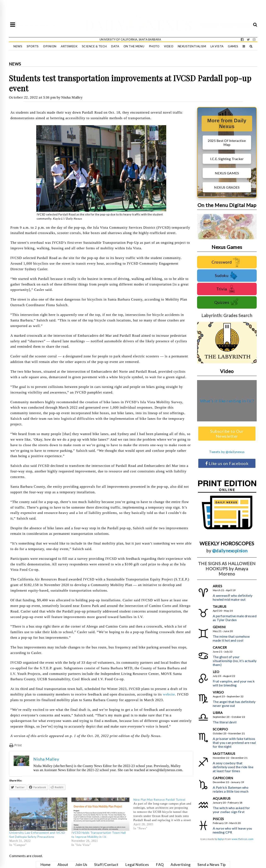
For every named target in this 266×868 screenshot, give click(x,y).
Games (233, 46)
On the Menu (134, 46)
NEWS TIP (243, 25)
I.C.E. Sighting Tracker (227, 159)
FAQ (160, 864)
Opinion (50, 46)
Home (46, 864)
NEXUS (170, 25)
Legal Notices (137, 864)
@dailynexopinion (230, 551)
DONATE (227, 25)
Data (115, 46)
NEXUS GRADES (227, 187)
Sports (33, 46)
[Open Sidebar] (13, 25)
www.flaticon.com (243, 839)
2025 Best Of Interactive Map (227, 143)
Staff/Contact (106, 864)
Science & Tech (94, 46)
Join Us (81, 864)
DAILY (105, 25)
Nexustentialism (192, 46)
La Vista (217, 46)
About (63, 864)
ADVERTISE (210, 25)
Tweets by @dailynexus (227, 452)
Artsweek (69, 46)
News (18, 46)
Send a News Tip (212, 864)
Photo (154, 46)
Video (169, 46)
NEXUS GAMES (227, 173)
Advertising (181, 864)
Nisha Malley (72, 97)
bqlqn (221, 839)
